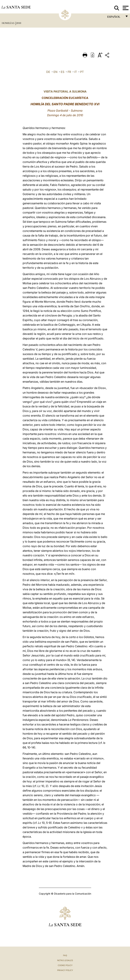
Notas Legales (65, 960)
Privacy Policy (65, 970)
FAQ (65, 955)
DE (48, 72)
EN (55, 72)
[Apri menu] (125, 8)
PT (82, 72)
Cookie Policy (65, 965)
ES (63, 72)
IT (76, 72)
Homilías (8, 23)
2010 (19, 23)
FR (69, 72)
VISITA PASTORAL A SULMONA (65, 91)
